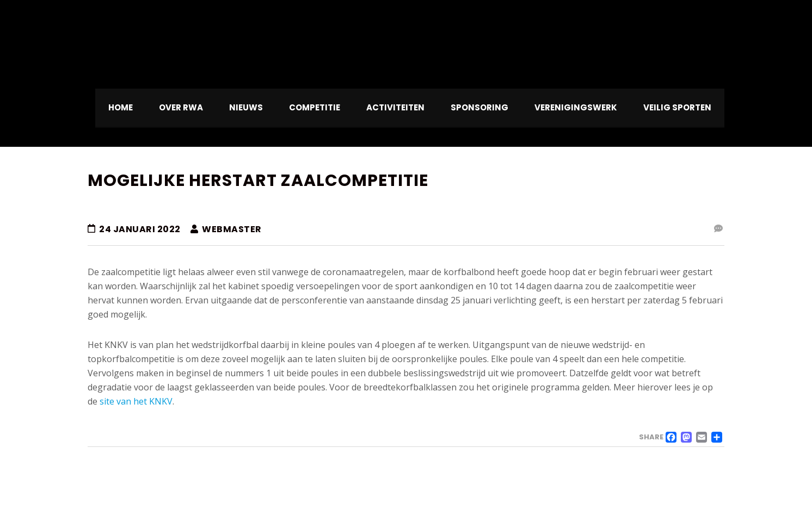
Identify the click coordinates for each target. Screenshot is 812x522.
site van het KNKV (136, 401)
